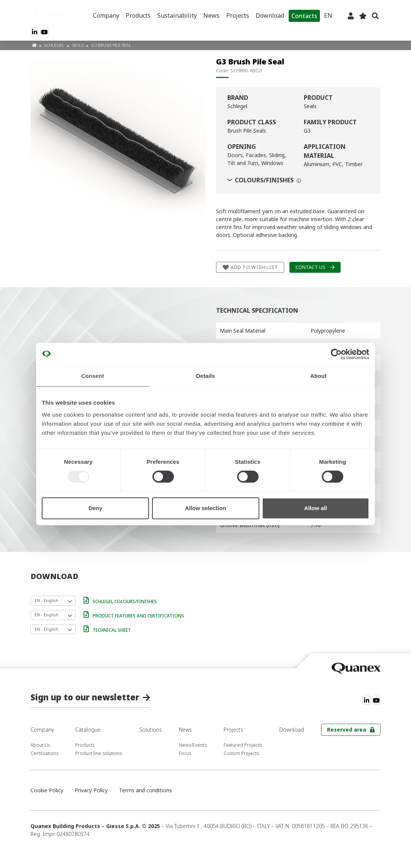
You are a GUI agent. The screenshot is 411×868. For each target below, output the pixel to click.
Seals (78, 45)
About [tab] (318, 376)
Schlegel (55, 45)
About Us (40, 745)
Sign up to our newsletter (85, 697)
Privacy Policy (91, 790)
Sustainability (177, 15)
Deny (95, 508)
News (211, 15)
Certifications (44, 753)
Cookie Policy (47, 790)
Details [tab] (205, 376)
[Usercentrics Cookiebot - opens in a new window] (336, 354)
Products (138, 15)
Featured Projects (243, 745)
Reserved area (347, 730)
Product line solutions (99, 753)
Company (106, 15)
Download (270, 15)
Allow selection (205, 508)
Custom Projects (241, 753)
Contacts (304, 16)
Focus (185, 753)
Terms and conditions (145, 790)
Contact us (311, 267)
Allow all (316, 508)
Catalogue (88, 730)
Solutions (151, 730)
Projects (238, 15)
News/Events (193, 745)
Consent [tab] (93, 376)
